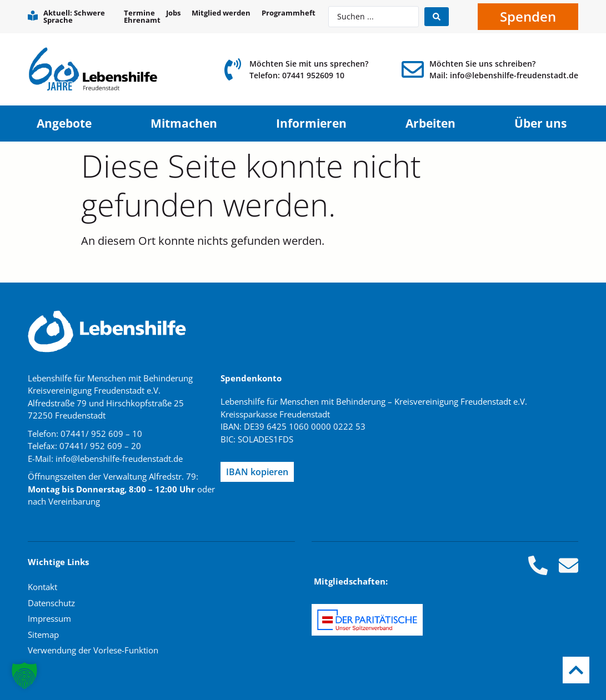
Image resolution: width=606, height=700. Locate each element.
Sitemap (43, 634)
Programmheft (289, 13)
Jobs (173, 13)
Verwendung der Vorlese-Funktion (93, 650)
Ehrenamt (142, 20)
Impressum (49, 618)
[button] (24, 676)
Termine (139, 13)
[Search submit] (437, 17)
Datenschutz (51, 603)
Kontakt (42, 587)
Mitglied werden (221, 13)
